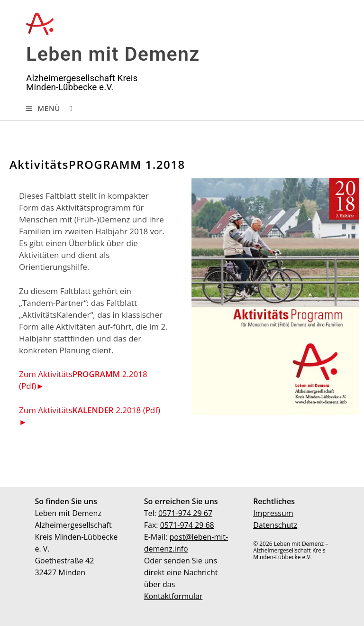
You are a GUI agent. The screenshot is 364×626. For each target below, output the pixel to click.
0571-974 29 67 (185, 513)
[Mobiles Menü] (43, 108)
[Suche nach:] (68, 108)
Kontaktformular (173, 596)
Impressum (273, 513)
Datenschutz (275, 525)
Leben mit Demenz (113, 54)
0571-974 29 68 (187, 525)
